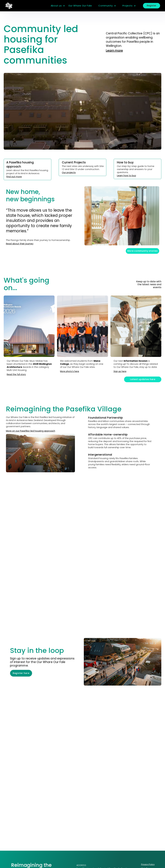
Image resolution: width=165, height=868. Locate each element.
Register (152, 6)
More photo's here (70, 371)
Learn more (114, 50)
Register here (21, 673)
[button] (58, 6)
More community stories (142, 251)
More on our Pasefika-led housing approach (31, 431)
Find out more (14, 177)
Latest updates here (143, 379)
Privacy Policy (148, 864)
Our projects (69, 172)
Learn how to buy (126, 176)
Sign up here (120, 371)
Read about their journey (20, 244)
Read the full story (16, 374)
